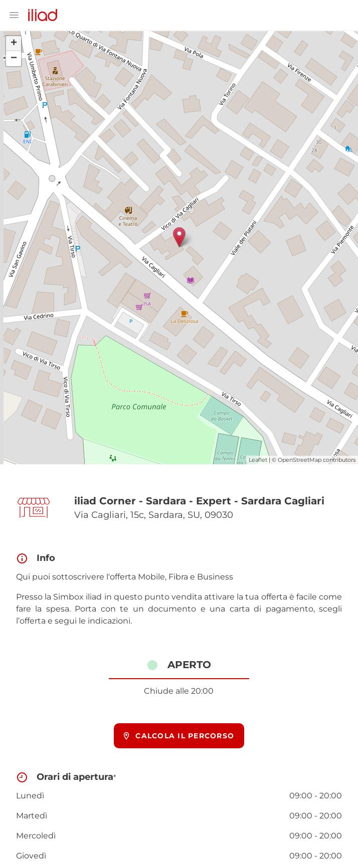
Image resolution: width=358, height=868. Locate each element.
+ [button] (14, 44)
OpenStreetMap (300, 460)
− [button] (14, 59)
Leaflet (258, 460)
